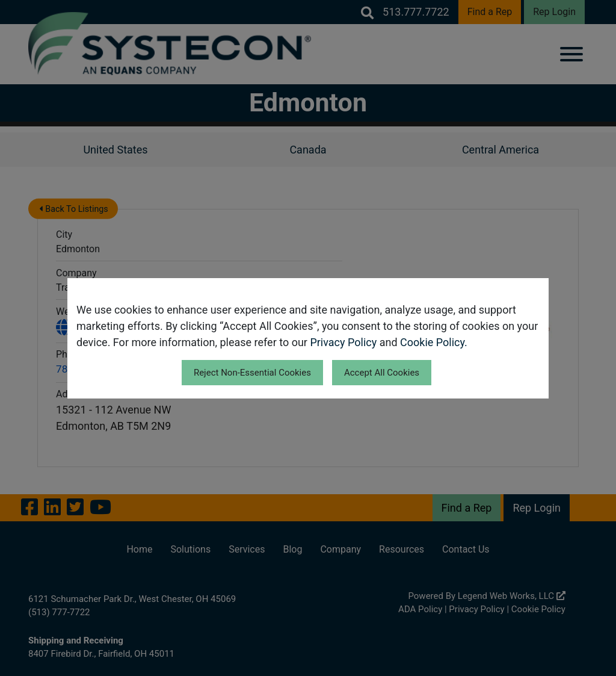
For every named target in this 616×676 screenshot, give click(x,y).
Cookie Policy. (434, 342)
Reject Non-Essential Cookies (252, 373)
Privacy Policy (343, 342)
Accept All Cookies (382, 373)
